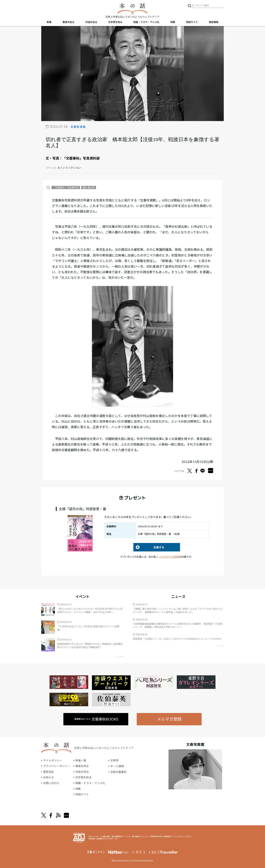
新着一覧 (81, 760)
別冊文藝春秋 (118, 772)
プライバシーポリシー (57, 766)
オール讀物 (117, 766)
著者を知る (68, 22)
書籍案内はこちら (96, 719)
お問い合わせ (51, 783)
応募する (149, 547)
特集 (173, 22)
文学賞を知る (115, 22)
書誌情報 (214, 22)
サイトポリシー (53, 760)
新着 (49, 22)
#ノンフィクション (70, 168)
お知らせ (49, 777)
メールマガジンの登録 (167, 557)
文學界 (114, 760)
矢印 (120, 657)
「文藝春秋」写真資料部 (81, 158)
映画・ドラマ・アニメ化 (146, 22)
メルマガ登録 (169, 719)
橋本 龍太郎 (89, 187)
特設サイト (192, 22)
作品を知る (91, 22)
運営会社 (49, 772)
